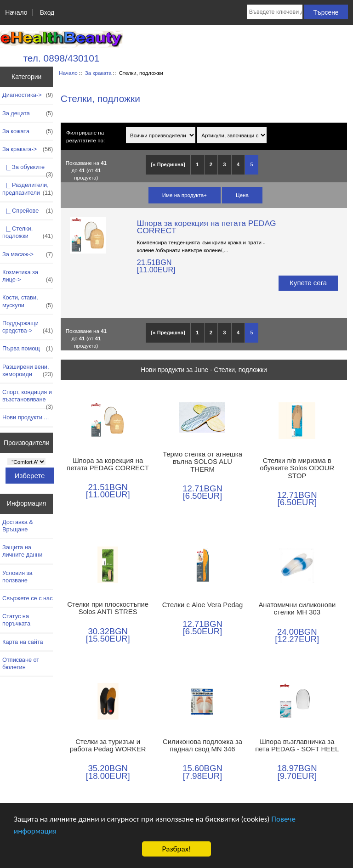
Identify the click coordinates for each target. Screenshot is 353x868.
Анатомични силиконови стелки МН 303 (297, 609)
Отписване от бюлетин (21, 663)
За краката (98, 73)
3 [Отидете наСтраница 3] (224, 164)
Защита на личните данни (22, 551)
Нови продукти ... (26, 417)
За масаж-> (28, 254)
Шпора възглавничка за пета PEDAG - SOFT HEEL (297, 745)
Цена (242, 195)
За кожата (28, 131)
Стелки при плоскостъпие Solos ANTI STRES (108, 608)
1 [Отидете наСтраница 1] (197, 164)
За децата (28, 113)
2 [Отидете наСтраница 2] (211, 164)
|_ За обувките (28, 169)
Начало (16, 12)
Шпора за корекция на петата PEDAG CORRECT (207, 227)
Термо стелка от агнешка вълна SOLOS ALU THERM (202, 462)
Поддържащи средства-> (28, 327)
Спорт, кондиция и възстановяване (28, 398)
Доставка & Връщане (18, 526)
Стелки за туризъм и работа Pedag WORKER (108, 745)
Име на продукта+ (185, 195)
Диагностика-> (28, 95)
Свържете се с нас (28, 598)
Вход (47, 12)
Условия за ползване (17, 577)
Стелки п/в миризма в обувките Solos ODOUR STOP (297, 468)
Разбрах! (176, 849)
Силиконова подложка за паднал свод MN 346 (202, 745)
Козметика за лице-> (28, 276)
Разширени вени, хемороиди (28, 371)
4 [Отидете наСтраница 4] (238, 164)
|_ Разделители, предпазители (28, 189)
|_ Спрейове (28, 211)
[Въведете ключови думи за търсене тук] (275, 12)
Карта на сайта (23, 642)
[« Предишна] (168, 164)
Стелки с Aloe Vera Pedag (202, 605)
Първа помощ (28, 349)
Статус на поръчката (16, 620)
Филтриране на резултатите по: (85, 136)
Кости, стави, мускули (28, 301)
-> (28, 149)
